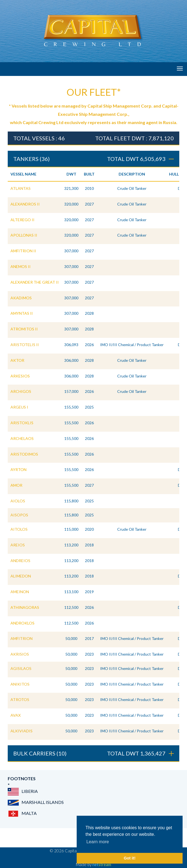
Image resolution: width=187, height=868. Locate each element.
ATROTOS (20, 699)
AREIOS (18, 545)
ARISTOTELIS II (25, 345)
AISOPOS (19, 515)
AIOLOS (18, 501)
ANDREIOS (20, 561)
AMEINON (20, 592)
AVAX (16, 715)
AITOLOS (19, 529)
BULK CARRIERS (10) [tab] (93, 753)
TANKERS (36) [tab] (93, 159)
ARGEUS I (19, 407)
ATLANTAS (21, 188)
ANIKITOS (20, 684)
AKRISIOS (20, 654)
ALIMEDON (21, 576)
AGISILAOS (21, 668)
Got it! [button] (130, 858)
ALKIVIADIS (22, 731)
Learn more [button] (98, 842)
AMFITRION (22, 638)
